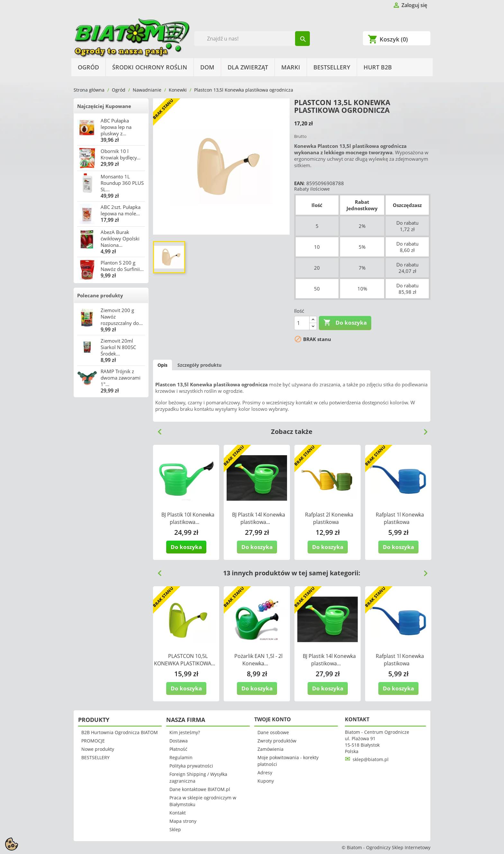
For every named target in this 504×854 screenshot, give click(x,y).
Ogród (88, 67)
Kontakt (178, 813)
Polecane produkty (100, 295)
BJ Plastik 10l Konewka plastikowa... (188, 518)
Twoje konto (273, 719)
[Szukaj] (252, 39)
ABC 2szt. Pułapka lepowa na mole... (121, 210)
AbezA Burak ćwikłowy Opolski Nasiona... (120, 238)
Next (423, 429)
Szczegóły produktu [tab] (199, 365)
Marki (291, 67)
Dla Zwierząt (248, 67)
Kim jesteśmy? (185, 732)
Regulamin (181, 757)
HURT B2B (378, 67)
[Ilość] (302, 323)
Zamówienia (270, 749)
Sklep (175, 829)
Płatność (178, 749)
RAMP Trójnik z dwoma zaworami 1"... (121, 378)
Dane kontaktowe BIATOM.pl (200, 789)
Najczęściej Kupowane (104, 106)
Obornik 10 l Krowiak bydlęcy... (121, 154)
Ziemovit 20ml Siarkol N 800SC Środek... (118, 347)
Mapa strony (183, 821)
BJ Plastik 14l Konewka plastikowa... (259, 518)
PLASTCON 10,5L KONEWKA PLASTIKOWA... (184, 660)
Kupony (266, 781)
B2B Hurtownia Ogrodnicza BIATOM (120, 732)
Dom (207, 67)
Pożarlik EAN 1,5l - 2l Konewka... (258, 660)
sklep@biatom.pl (371, 759)
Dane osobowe (273, 732)
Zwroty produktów (277, 741)
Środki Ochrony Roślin (150, 67)
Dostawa (179, 741)
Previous (157, 429)
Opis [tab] (162, 365)
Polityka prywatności (191, 766)
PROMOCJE (93, 741)
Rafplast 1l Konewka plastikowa (400, 518)
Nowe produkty (98, 749)
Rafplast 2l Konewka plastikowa (329, 518)
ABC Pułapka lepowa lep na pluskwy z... (116, 127)
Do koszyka (345, 323)
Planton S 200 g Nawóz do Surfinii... (122, 266)
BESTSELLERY (332, 67)
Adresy (265, 773)
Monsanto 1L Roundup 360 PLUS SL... (122, 183)
